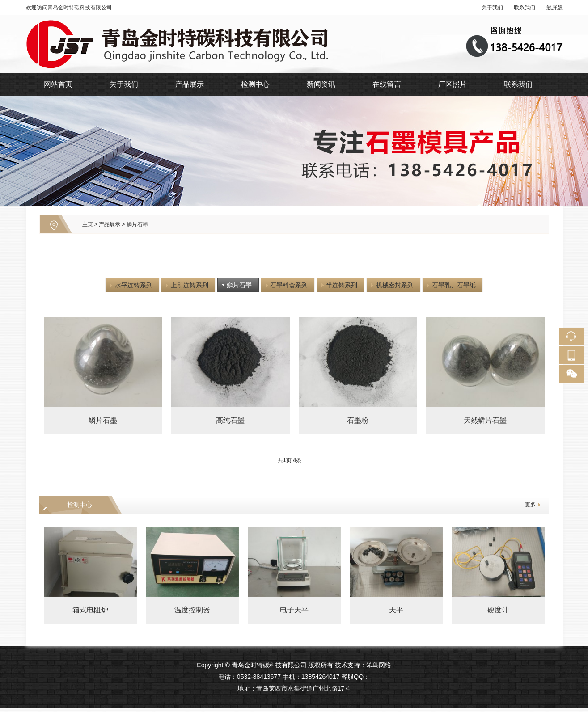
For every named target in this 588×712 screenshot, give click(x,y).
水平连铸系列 (130, 285)
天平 (396, 610)
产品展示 (190, 84)
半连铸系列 (338, 285)
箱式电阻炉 (90, 610)
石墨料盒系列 (286, 285)
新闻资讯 (321, 84)
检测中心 (255, 84)
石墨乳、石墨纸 (450, 285)
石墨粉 (358, 420)
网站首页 (58, 84)
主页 (88, 224)
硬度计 (498, 610)
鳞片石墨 (137, 224)
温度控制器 (192, 610)
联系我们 (525, 8)
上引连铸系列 (186, 285)
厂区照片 (453, 84)
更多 (530, 505)
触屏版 (554, 8)
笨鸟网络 (379, 665)
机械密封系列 (391, 285)
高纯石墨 (230, 420)
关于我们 (492, 8)
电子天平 (294, 610)
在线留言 (387, 84)
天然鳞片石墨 (485, 420)
